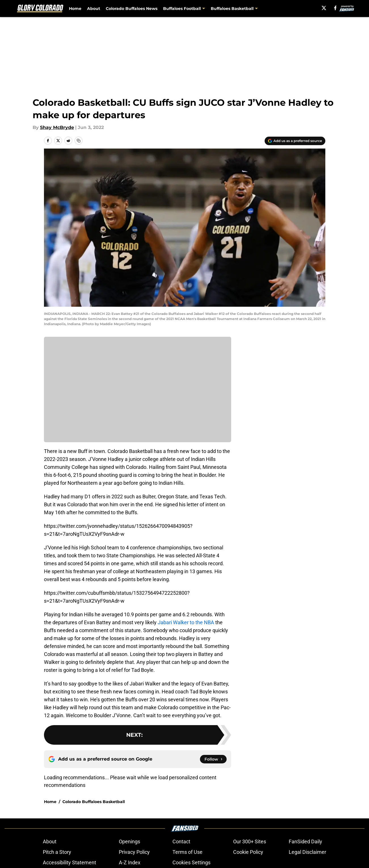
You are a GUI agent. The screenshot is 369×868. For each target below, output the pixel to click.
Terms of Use (187, 852)
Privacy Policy (134, 852)
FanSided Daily (305, 841)
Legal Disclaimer (307, 852)
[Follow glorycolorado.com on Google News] (213, 759)
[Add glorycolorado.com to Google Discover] (295, 141)
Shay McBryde (57, 127)
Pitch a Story (57, 852)
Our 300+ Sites (250, 841)
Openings (129, 841)
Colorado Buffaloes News (132, 9)
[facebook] (334, 8)
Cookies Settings (191, 862)
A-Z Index (130, 862)
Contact (181, 841)
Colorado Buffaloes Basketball (94, 802)
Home (75, 9)
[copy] (79, 141)
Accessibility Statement (69, 862)
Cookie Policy (248, 852)
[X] (322, 8)
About (94, 9)
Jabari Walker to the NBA (186, 622)
